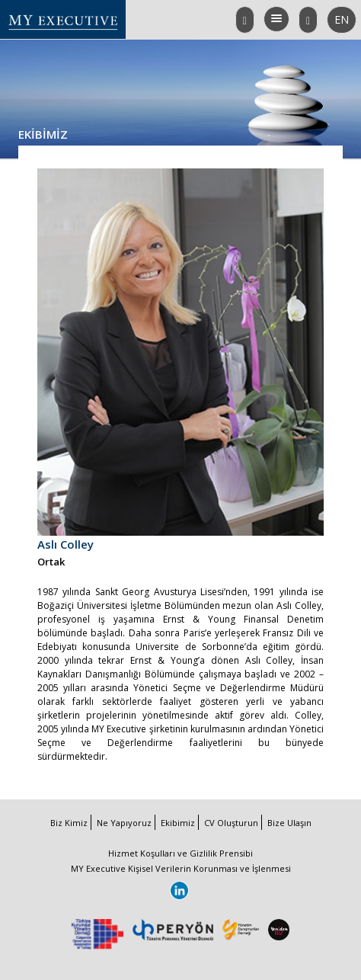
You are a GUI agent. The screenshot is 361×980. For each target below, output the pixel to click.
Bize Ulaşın (289, 823)
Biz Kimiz (69, 823)
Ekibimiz (178, 823)
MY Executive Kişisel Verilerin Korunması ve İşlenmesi (181, 868)
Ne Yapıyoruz (124, 823)
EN (345, 22)
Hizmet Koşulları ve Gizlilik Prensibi (180, 853)
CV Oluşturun (231, 823)
